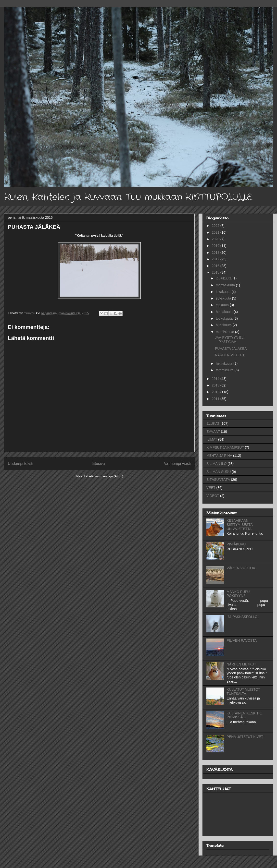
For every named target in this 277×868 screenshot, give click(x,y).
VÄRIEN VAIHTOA (241, 568)
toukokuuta (225, 318)
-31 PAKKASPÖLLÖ (242, 617)
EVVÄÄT (213, 432)
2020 (216, 239)
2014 (216, 379)
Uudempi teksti (20, 464)
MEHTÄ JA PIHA (219, 456)
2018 (216, 253)
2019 (216, 246)
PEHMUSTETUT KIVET (245, 737)
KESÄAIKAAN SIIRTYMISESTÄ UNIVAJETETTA (240, 525)
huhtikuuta (224, 325)
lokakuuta (224, 292)
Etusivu (99, 464)
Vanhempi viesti (177, 464)
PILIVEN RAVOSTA (242, 640)
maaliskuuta (225, 332)
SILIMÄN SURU (219, 472)
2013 (216, 385)
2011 (216, 399)
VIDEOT (213, 496)
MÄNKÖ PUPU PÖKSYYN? (238, 594)
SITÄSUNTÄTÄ (218, 480)
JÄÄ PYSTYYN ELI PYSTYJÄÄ (230, 340)
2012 (216, 392)
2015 (216, 272)
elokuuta (223, 305)
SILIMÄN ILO (216, 464)
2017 (216, 259)
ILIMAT (212, 439)
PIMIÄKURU (236, 544)
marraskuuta (226, 285)
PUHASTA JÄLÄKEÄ (231, 349)
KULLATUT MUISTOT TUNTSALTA (244, 692)
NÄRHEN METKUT (230, 355)
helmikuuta (225, 363)
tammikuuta (225, 370)
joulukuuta (224, 278)
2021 (216, 232)
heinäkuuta (225, 312)
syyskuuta (224, 298)
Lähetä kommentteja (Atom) (103, 476)
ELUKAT (213, 423)
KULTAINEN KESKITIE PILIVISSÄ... (244, 715)
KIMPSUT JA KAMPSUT (225, 447)
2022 (216, 226)
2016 (216, 266)
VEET (211, 488)
